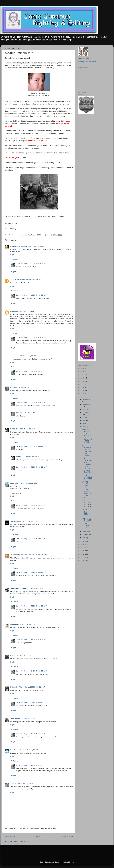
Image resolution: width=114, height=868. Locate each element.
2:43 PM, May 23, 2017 (39, 734)
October (86, 409)
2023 (83, 378)
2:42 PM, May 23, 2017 (39, 640)
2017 (83, 397)
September (86, 413)
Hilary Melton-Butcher (19, 246)
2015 (83, 545)
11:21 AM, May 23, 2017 (29, 718)
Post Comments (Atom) (23, 841)
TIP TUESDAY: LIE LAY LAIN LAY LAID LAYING (87, 451)
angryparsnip (15, 483)
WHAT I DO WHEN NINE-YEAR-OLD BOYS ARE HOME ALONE (87, 436)
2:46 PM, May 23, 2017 (39, 671)
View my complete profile (87, 62)
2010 (83, 560)
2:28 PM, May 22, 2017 (28, 413)
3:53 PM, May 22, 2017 (33, 457)
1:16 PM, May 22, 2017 (27, 429)
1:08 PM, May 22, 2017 (22, 387)
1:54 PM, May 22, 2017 (39, 446)
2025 (83, 372)
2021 (83, 384)
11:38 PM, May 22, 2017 (37, 687)
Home (39, 837)
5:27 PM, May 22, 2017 (39, 539)
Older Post (68, 837)
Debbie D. (14, 429)
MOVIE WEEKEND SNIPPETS (87, 477)
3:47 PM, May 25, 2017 (31, 750)
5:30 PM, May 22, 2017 (39, 606)
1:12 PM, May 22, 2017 (39, 403)
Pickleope (14, 311)
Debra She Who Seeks (19, 687)
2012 (83, 554)
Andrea (13, 783)
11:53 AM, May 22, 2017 (29, 356)
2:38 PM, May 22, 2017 (30, 521)
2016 (83, 542)
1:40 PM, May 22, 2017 (29, 483)
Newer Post (10, 837)
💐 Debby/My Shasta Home (21, 555)
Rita (12, 387)
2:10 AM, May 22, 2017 (36, 246)
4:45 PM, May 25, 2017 (39, 765)
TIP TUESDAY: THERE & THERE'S (87, 503)
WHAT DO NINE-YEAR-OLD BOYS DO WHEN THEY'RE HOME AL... (87, 490)
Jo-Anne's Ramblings (18, 588)
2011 (83, 557)
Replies (15, 259)
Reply (12, 255)
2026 (83, 369)
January (86, 538)
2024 (83, 375)
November (86, 404)
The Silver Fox (16, 521)
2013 (83, 551)
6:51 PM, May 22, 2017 (28, 624)
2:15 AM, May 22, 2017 (34, 280)
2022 (83, 381)
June (84, 424)
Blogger (71, 862)
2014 (83, 548)
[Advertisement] (85, 153)
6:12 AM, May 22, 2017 (27, 311)
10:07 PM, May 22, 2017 (24, 656)
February (86, 535)
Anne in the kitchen (18, 280)
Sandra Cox (15, 624)
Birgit (12, 656)
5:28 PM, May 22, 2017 (39, 467)
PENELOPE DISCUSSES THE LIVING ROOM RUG (87, 523)
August (85, 417)
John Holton (15, 718)
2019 (83, 390)
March (85, 532)
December (86, 399)
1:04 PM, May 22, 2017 (39, 338)
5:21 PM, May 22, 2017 (40, 555)
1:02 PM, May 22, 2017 (39, 264)
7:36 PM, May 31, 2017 (25, 783)
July (84, 421)
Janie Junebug (18, 235)
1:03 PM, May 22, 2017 (39, 295)
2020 (83, 387)
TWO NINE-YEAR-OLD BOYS (86, 512)
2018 (83, 394)
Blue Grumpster (16, 750)
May (84, 427)
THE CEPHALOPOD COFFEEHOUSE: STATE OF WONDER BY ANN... (87, 465)
